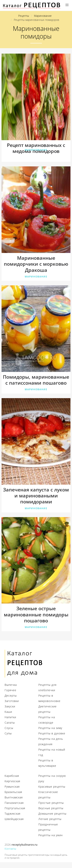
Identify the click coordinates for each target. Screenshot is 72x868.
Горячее (10, 690)
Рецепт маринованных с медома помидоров (36, 148)
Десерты (11, 696)
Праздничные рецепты (48, 827)
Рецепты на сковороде (47, 720)
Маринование (36, 150)
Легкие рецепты (50, 819)
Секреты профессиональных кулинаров (32, 5)
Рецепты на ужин (51, 835)
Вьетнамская (14, 797)
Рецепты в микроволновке (49, 698)
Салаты (10, 723)
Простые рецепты (51, 803)
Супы (8, 733)
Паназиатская (14, 803)
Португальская (15, 808)
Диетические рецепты (48, 709)
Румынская (12, 787)
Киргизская (12, 781)
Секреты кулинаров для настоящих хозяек (24, 664)
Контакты (10, 849)
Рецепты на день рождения (51, 741)
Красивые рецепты (52, 787)
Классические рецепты (48, 795)
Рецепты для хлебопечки (47, 687)
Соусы (9, 728)
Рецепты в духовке (52, 733)
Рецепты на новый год (52, 752)
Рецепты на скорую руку (52, 778)
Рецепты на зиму (50, 728)
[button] (67, 5)
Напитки (10, 717)
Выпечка (11, 685)
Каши (8, 712)
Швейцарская (14, 819)
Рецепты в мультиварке (47, 763)
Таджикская (12, 814)
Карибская (12, 776)
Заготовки (12, 701)
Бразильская (13, 792)
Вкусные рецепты (51, 808)
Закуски (10, 706)
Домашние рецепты (52, 814)
